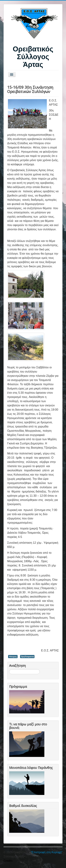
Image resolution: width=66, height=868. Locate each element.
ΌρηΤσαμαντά (27, 657)
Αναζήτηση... (9, 669)
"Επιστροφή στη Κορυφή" (47, 852)
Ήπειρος (13, 657)
